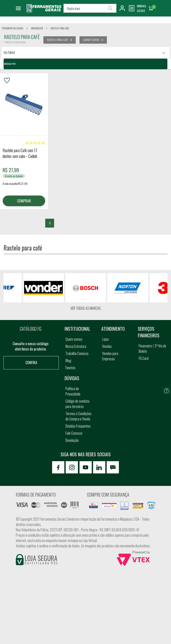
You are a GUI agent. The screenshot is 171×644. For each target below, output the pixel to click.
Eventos (70, 368)
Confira (31, 363)
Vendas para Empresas (110, 356)
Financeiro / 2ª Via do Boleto (152, 348)
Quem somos (74, 339)
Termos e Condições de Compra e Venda (78, 416)
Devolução (72, 440)
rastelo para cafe (60, 28)
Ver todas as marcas (86, 308)
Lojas (106, 339)
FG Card (144, 358)
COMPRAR (24, 201)
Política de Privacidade (73, 391)
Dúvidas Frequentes (78, 426)
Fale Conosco (74, 433)
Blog (68, 361)
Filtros (9, 53)
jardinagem (37, 28)
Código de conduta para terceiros (77, 404)
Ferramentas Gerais (13, 28)
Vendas (107, 346)
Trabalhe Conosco (77, 353)
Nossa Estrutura (76, 346)
